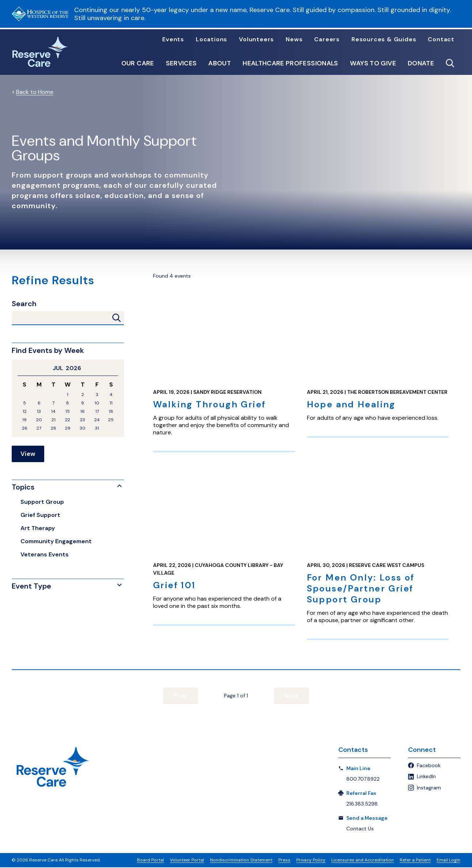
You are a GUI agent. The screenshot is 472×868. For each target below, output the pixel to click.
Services (181, 64)
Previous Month (20, 368)
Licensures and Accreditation (363, 861)
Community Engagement (56, 542)
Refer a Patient (415, 861)
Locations (212, 39)
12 (25, 412)
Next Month (115, 368)
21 (54, 420)
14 (53, 412)
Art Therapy (38, 528)
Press (284, 861)
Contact (441, 39)
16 (83, 412)
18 (111, 412)
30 (83, 428)
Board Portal (151, 861)
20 (39, 420)
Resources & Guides (384, 39)
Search (24, 304)
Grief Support (40, 515)
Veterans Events (45, 555)
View (28, 454)
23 (83, 420)
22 (68, 420)
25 (111, 420)
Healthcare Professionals (290, 64)
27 (39, 428)
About (220, 64)
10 (97, 403)
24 (97, 420)
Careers (327, 39)
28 (54, 428)
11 (111, 403)
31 (97, 428)
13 (39, 412)
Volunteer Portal (187, 861)
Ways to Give (373, 64)
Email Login (448, 861)
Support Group (42, 502)
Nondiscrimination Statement (241, 861)
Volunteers (256, 39)
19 (24, 420)
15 (68, 412)
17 (97, 412)
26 (25, 428)
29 (68, 428)
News (294, 39)
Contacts (353, 750)
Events (173, 39)
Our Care (138, 64)
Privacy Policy (311, 861)
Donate (421, 64)
